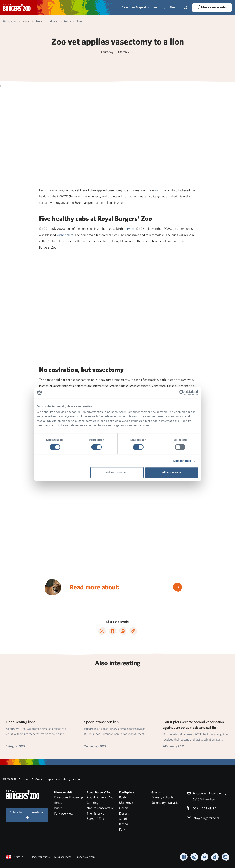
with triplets (65, 235)
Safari (123, 819)
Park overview (64, 813)
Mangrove (126, 803)
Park (122, 829)
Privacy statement (86, 857)
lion (157, 190)
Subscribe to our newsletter (27, 815)
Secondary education (166, 803)
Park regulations (41, 857)
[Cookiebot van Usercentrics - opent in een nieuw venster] (182, 393)
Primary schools (162, 797)
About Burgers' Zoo (100, 797)
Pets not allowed (63, 857)
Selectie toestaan (117, 472)
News (23, 779)
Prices (58, 808)
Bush (122, 797)
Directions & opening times (139, 7)
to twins (129, 229)
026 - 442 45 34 (202, 809)
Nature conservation (101, 808)
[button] (170, 7)
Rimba (124, 824)
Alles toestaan (172, 472)
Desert (124, 813)
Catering (92, 803)
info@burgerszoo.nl (203, 818)
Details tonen (182, 461)
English (15, 857)
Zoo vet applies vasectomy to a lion (56, 779)
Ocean (124, 808)
